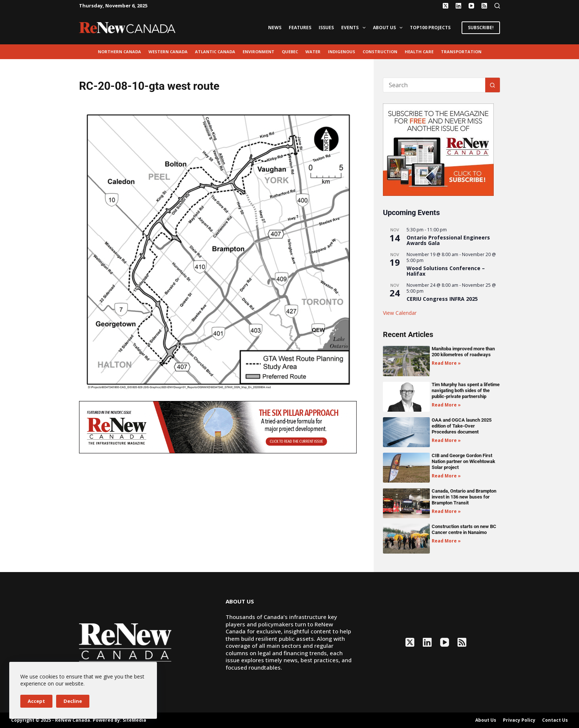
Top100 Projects (430, 28)
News (275, 28)
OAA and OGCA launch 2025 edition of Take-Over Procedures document (462, 426)
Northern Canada (119, 52)
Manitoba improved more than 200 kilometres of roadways (463, 352)
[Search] (497, 6)
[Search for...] (434, 85)
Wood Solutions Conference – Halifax (446, 271)
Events (355, 28)
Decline (73, 701)
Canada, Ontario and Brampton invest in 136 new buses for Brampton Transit (464, 497)
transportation (461, 52)
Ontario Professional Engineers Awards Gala (448, 240)
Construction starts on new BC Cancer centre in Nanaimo (464, 529)
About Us (389, 28)
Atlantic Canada (215, 52)
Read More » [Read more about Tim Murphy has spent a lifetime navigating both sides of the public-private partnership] (446, 405)
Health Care (419, 52)
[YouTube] (471, 6)
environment (258, 52)
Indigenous (342, 52)
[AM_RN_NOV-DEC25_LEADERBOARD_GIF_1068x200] (218, 426)
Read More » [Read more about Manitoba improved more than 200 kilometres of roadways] (446, 363)
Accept (36, 701)
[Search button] (493, 85)
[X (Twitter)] (446, 6)
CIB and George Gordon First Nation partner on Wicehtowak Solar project (463, 461)
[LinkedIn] (458, 6)
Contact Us (555, 720)
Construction (380, 52)
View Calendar (400, 313)
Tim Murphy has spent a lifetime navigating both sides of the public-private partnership (466, 390)
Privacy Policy (519, 720)
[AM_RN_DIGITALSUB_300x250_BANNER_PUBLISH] (438, 149)
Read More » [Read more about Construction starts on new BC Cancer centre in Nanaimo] (446, 541)
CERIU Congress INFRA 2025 (442, 299)
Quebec (290, 52)
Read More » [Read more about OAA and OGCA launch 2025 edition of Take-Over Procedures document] (446, 440)
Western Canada (168, 52)
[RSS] (484, 6)
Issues (326, 28)
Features (300, 28)
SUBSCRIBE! (481, 28)
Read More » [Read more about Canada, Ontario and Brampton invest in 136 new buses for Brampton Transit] (446, 511)
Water (313, 52)
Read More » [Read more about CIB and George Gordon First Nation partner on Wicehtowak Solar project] (446, 476)
